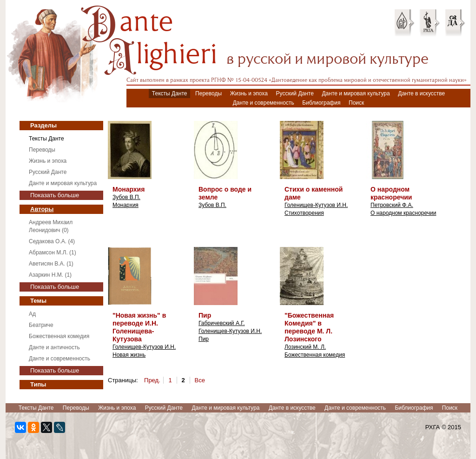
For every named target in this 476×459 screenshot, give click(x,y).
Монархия (129, 189)
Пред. (152, 380)
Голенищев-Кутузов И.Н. (316, 205)
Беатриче (41, 325)
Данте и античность (54, 347)
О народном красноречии (391, 193)
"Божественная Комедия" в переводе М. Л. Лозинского (309, 327)
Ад (32, 314)
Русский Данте (295, 93)
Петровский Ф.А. (392, 205)
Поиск (356, 103)
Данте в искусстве (421, 93)
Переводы (208, 93)
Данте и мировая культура (356, 93)
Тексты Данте (170, 93)
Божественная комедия (59, 336)
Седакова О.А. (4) (52, 241)
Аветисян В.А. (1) (51, 264)
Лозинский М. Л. (305, 347)
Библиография (321, 103)
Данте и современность (264, 103)
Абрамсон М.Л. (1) (53, 253)
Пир (205, 315)
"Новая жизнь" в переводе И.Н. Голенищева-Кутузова (139, 327)
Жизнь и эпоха (249, 93)
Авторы (42, 209)
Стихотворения (304, 213)
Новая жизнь (129, 355)
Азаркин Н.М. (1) (50, 275)
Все (200, 380)
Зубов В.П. (126, 197)
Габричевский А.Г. (222, 323)
